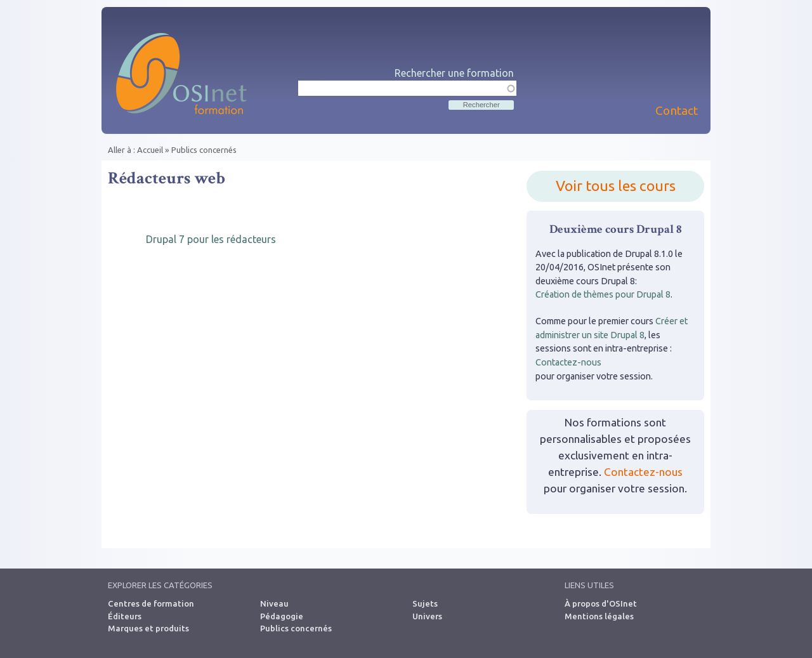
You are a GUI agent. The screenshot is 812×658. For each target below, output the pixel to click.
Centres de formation (151, 603)
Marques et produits (148, 628)
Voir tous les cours (616, 186)
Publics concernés (204, 150)
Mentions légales (599, 616)
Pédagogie (282, 616)
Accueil (150, 150)
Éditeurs (125, 616)
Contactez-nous (568, 362)
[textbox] (407, 88)
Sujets (425, 603)
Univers (427, 616)
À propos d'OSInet (601, 603)
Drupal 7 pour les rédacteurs (211, 239)
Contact (677, 110)
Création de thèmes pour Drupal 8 (603, 294)
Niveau (274, 603)
